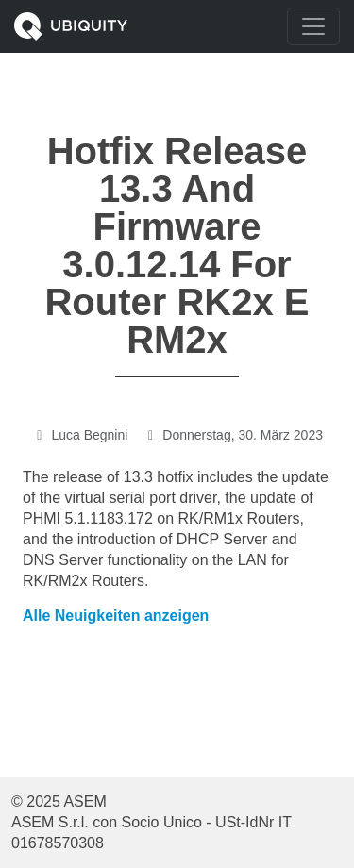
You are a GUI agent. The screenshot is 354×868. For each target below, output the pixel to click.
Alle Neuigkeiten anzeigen (116, 616)
